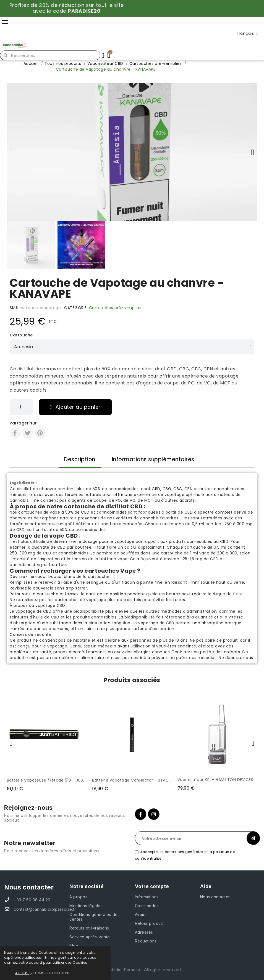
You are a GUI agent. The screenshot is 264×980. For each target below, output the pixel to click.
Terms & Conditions (52, 973)
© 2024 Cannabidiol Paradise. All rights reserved (132, 970)
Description (80, 459)
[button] (11, 152)
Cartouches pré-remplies (115, 308)
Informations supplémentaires (153, 459)
